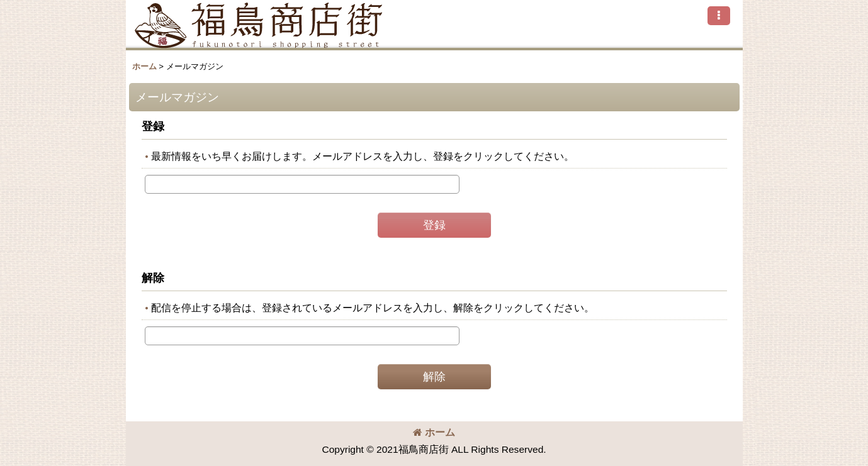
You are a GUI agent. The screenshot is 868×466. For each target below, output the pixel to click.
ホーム (434, 432)
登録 (153, 126)
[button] (719, 16)
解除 (153, 278)
